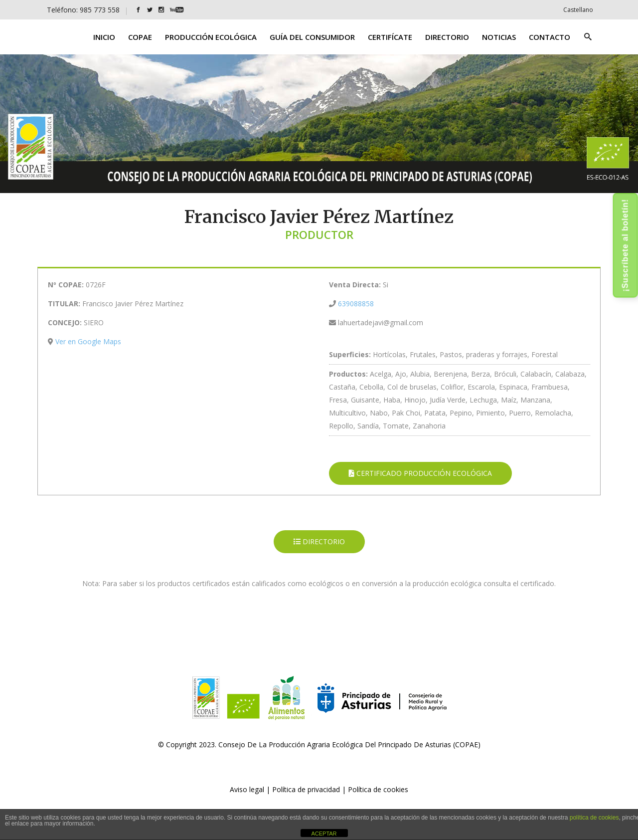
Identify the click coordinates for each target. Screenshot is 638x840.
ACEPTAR (324, 834)
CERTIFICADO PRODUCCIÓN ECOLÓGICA (420, 473)
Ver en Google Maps (88, 341)
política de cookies (594, 818)
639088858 (356, 304)
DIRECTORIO (319, 541)
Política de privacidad (306, 789)
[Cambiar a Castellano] (578, 10)
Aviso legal (247, 789)
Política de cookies (378, 789)
